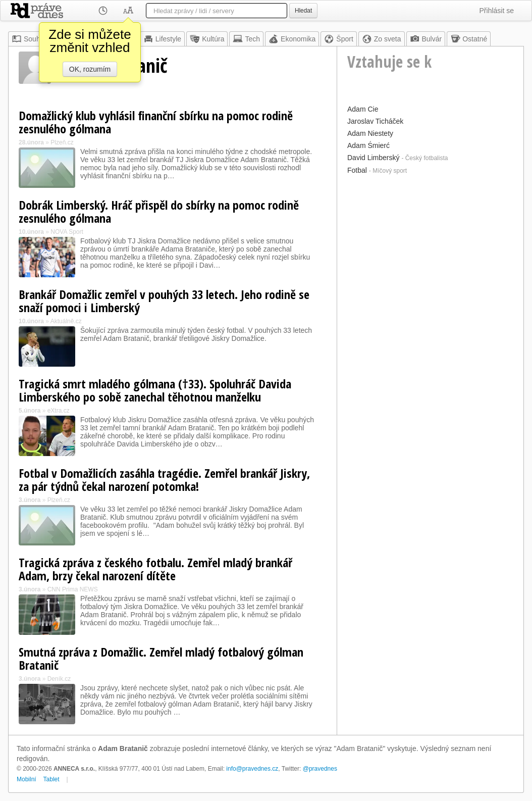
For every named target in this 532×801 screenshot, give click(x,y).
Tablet (51, 779)
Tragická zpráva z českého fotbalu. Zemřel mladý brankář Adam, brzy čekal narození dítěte (155, 569)
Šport (338, 39)
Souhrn (29, 39)
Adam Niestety (370, 133)
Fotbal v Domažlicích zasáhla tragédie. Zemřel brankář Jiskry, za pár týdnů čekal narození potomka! (164, 480)
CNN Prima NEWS (73, 589)
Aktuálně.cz (66, 321)
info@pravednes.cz (252, 769)
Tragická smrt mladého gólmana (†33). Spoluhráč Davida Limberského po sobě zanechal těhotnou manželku (155, 390)
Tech (246, 39)
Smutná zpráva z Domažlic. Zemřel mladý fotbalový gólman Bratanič (161, 658)
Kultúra (207, 39)
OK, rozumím (90, 69)
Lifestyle (162, 39)
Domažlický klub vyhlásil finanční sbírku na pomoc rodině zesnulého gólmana (156, 122)
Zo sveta (382, 39)
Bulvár (426, 39)
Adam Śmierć (368, 145)
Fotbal (357, 170)
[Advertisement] (430, 241)
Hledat (303, 11)
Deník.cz (59, 679)
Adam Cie (363, 109)
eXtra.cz (59, 411)
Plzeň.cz (62, 142)
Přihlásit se (497, 11)
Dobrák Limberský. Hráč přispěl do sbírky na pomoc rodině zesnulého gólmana (159, 211)
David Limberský (373, 158)
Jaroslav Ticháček (375, 121)
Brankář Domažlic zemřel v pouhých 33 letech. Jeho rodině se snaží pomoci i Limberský (164, 301)
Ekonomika (292, 39)
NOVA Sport (67, 232)
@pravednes (320, 769)
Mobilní (26, 779)
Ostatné (469, 39)
